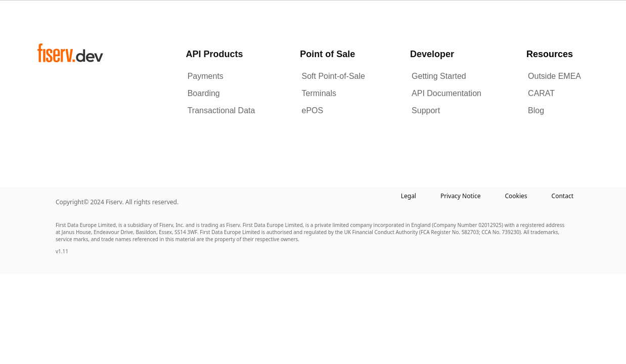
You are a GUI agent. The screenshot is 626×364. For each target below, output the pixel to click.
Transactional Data (221, 110)
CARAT (541, 93)
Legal (409, 196)
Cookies (516, 196)
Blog (536, 110)
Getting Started (439, 76)
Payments (206, 76)
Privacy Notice (460, 196)
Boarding (204, 93)
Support (426, 110)
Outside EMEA (554, 76)
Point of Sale (327, 54)
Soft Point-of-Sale (333, 76)
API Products (215, 54)
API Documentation (446, 93)
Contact (563, 196)
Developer (432, 54)
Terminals (319, 93)
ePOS (313, 110)
